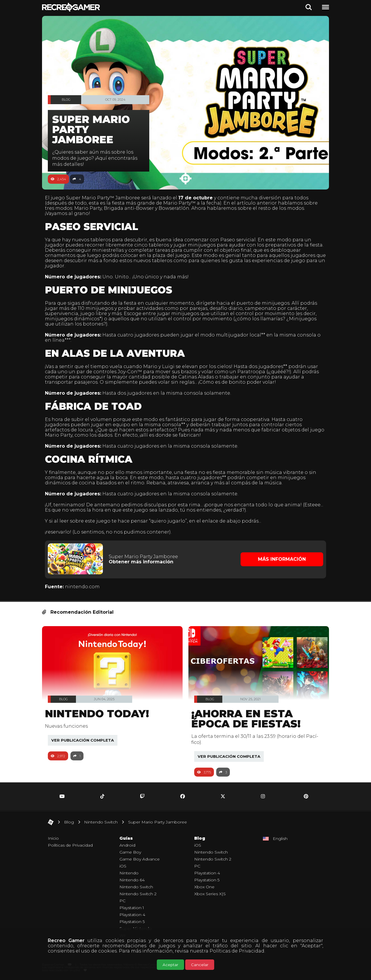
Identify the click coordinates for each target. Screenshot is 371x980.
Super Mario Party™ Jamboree (106, 198)
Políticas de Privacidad (237, 951)
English (280, 838)
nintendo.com (85, 586)
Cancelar (200, 965)
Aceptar (170, 965)
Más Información (280, 559)
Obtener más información (143, 561)
